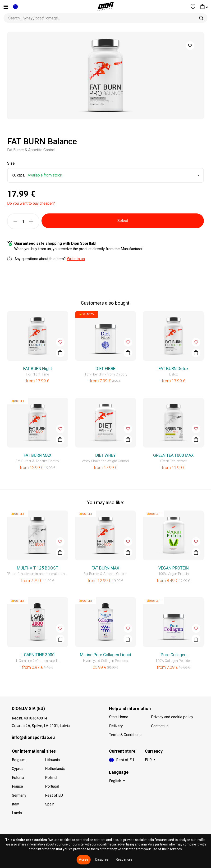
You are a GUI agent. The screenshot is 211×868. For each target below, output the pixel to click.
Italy (15, 804)
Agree (84, 859)
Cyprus (18, 769)
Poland (51, 778)
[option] (105, 76)
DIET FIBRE (105, 369)
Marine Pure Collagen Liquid (105, 655)
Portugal (52, 786)
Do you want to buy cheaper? (31, 203)
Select (123, 221)
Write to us (76, 259)
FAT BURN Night (38, 369)
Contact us (160, 726)
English (115, 781)
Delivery (116, 726)
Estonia (18, 778)
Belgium (19, 760)
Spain (50, 804)
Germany (19, 795)
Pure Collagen (174, 655)
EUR (148, 760)
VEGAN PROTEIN (174, 568)
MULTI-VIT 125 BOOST (37, 568)
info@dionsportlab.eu (33, 737)
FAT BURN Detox (174, 369)
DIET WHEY (105, 455)
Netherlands (55, 769)
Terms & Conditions (125, 735)
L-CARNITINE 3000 (37, 655)
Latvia (17, 813)
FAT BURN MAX (38, 455)
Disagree (102, 859)
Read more (124, 859)
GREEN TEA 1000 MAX (173, 455)
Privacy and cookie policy (172, 717)
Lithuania (52, 760)
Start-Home (119, 717)
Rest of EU (54, 795)
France (17, 786)
